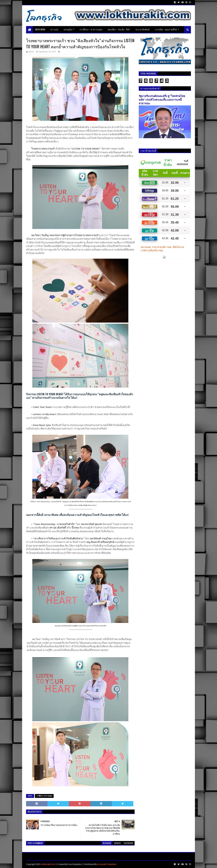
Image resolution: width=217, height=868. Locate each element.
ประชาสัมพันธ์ (143, 29)
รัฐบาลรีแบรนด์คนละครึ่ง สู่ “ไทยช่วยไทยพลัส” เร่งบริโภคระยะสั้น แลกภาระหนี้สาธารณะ (162, 100)
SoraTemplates (75, 864)
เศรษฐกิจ (68, 29)
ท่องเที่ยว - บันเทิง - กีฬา (119, 29)
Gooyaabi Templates (107, 864)
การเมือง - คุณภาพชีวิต (166, 29)
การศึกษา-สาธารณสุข (44, 796)
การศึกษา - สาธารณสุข (91, 29)
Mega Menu (40, 29)
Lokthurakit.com (48, 864)
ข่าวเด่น (54, 29)
